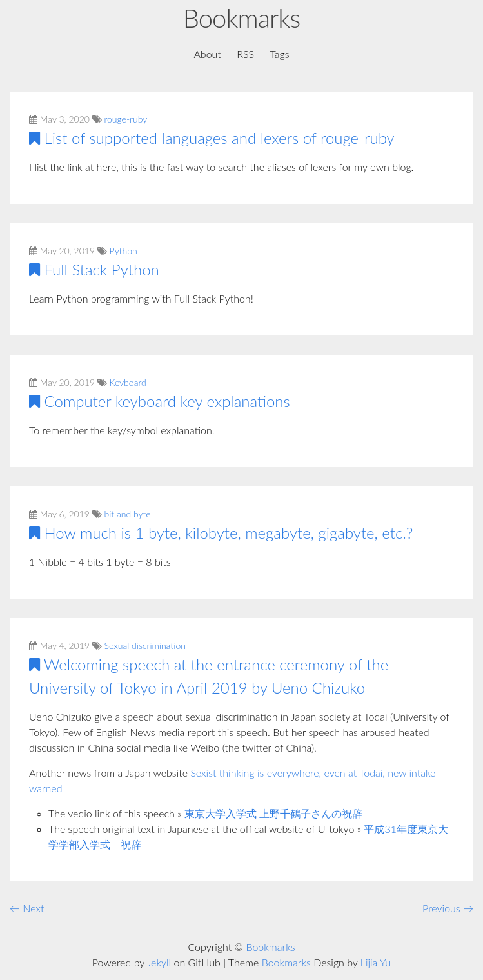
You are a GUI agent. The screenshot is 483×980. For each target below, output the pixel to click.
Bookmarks (241, 18)
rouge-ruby (126, 119)
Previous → (448, 908)
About (207, 54)
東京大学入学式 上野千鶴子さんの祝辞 (273, 813)
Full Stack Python (102, 269)
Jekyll (159, 962)
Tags (279, 54)
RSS (245, 54)
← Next (27, 908)
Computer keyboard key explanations (167, 401)
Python (123, 251)
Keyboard (128, 382)
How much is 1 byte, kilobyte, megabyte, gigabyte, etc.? (229, 533)
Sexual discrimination (145, 645)
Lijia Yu (376, 962)
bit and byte (128, 514)
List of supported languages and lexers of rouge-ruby (220, 138)
